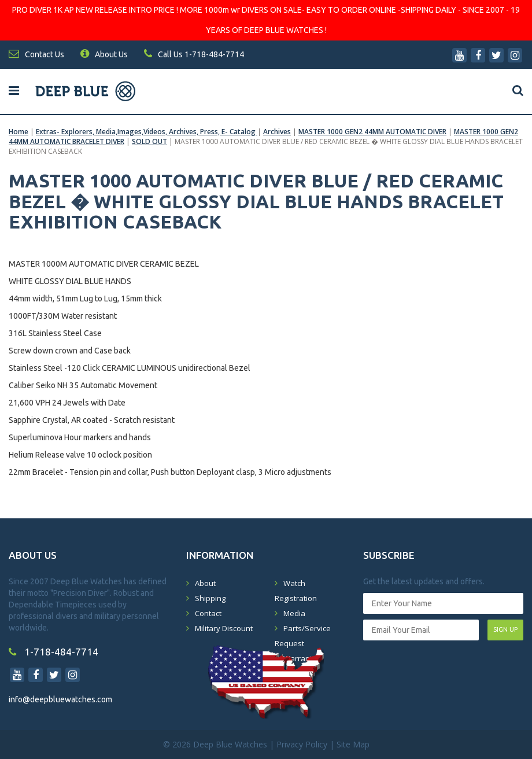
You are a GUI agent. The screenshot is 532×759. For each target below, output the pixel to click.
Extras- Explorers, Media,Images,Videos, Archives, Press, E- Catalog (147, 132)
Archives (277, 132)
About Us (104, 54)
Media (294, 613)
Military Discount (224, 628)
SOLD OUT (149, 141)
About (205, 583)
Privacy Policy (302, 744)
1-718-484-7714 (53, 652)
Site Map (353, 744)
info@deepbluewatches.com (60, 699)
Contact (208, 613)
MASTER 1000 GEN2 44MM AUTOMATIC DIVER (372, 132)
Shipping (210, 598)
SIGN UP (505, 629)
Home (19, 132)
